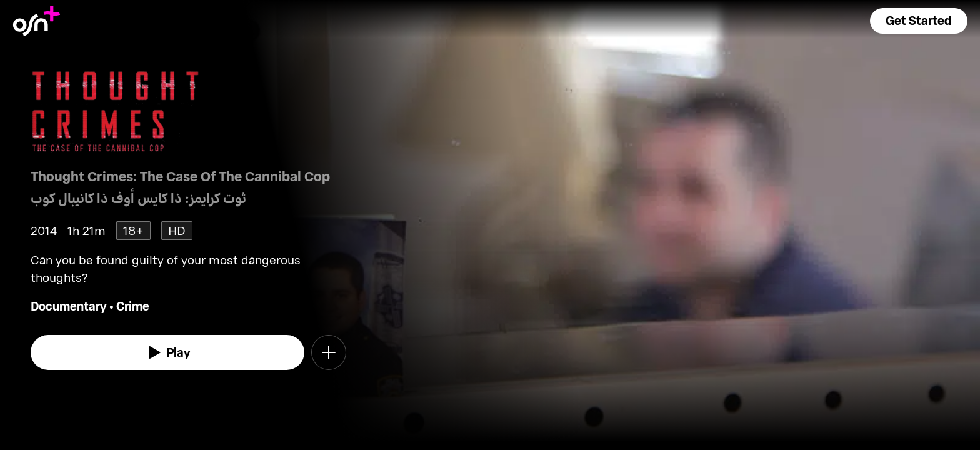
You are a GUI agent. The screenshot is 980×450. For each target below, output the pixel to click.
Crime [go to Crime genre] (133, 306)
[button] (919, 21)
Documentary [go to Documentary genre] (69, 306)
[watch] (167, 352)
